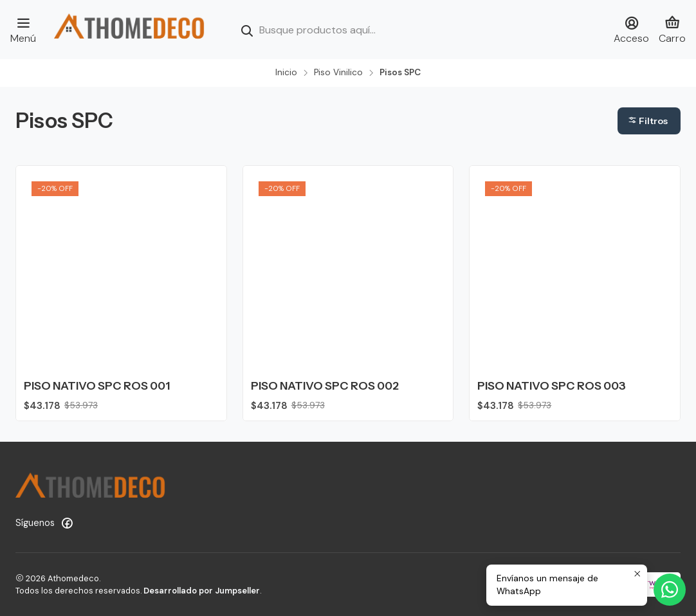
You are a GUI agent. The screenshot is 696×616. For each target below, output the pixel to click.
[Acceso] (631, 30)
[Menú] (23, 30)
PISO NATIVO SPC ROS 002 (325, 385)
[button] (649, 121)
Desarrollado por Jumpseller (202, 591)
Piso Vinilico (338, 73)
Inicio (286, 73)
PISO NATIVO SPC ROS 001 (97, 385)
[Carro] (672, 30)
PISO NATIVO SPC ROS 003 (552, 385)
